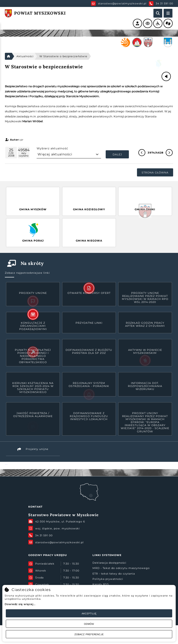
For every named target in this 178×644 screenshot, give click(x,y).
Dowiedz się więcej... (20, 604)
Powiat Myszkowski (6, 464)
